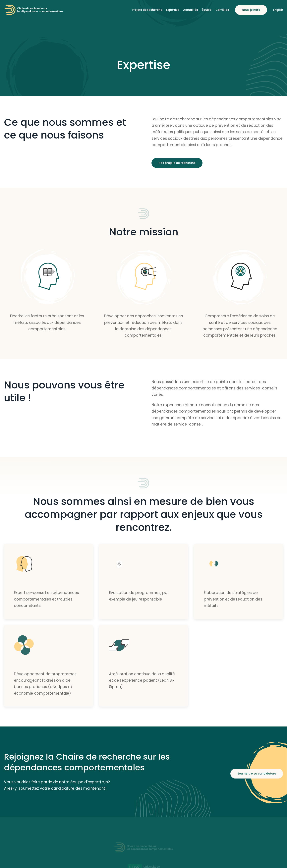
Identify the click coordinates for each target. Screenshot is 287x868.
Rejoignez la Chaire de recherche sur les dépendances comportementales (87, 762)
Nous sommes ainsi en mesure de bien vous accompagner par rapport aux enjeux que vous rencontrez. (144, 514)
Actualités (191, 10)
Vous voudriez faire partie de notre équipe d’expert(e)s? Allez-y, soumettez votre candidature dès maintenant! (57, 785)
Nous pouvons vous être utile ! (64, 392)
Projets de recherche (147, 10)
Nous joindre (251, 10)
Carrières (222, 10)
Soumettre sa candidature (257, 774)
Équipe (207, 10)
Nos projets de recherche (177, 163)
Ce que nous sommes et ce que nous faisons (65, 129)
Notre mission (144, 232)
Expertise (173, 10)
